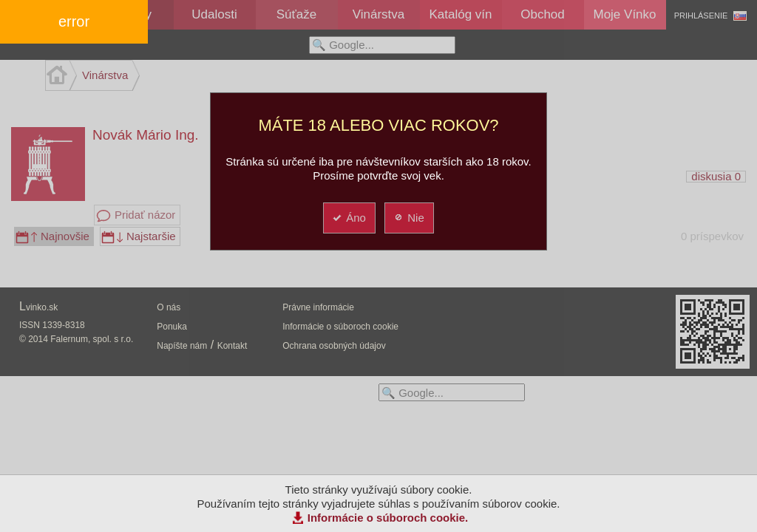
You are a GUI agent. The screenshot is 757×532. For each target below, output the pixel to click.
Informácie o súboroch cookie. (388, 518)
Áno (349, 218)
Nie (408, 218)
